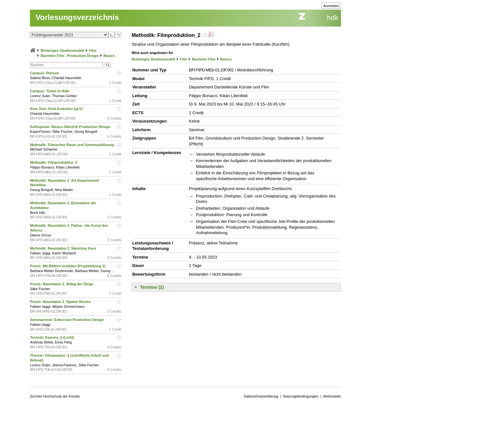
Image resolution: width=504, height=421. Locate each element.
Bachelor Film (204, 59)
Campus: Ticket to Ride (50, 91)
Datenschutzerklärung (261, 396)
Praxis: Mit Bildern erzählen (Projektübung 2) (68, 266)
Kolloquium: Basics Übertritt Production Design (71, 127)
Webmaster (332, 396)
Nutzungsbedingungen (301, 396)
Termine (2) (152, 287)
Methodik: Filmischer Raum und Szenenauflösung (72, 145)
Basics (109, 56)
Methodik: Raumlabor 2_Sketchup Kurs (63, 248)
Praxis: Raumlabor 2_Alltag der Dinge (62, 284)
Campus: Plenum (45, 73)
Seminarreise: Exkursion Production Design (67, 320)
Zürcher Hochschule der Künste (55, 396)
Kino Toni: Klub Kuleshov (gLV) (57, 109)
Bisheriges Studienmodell (63, 50)
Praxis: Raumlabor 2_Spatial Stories (61, 302)
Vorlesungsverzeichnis (77, 17)
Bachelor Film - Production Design (69, 56)
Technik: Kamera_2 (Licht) (52, 337)
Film (93, 50)
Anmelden (331, 6)
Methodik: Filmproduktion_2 (54, 162)
